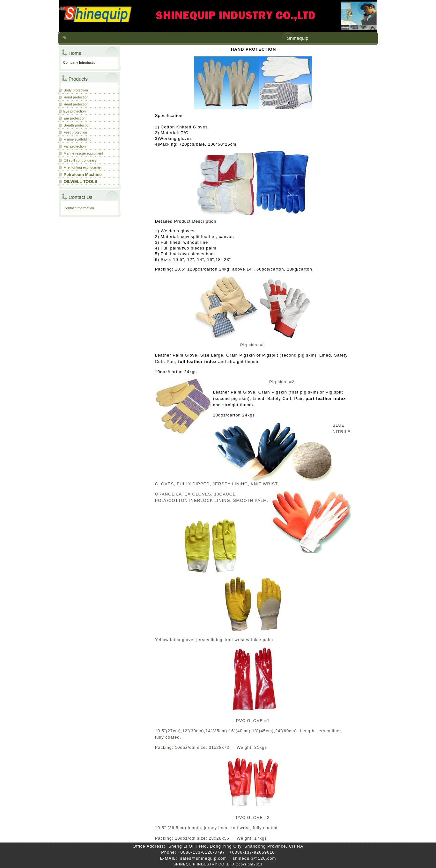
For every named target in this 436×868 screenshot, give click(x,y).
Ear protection (75, 118)
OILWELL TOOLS (81, 181)
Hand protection (76, 97)
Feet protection (75, 132)
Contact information (79, 208)
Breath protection (77, 125)
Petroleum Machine (83, 174)
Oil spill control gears (80, 160)
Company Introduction (80, 62)
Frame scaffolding (78, 139)
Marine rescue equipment (83, 153)
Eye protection (75, 111)
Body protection (76, 90)
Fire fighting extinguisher (83, 167)
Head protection (76, 104)
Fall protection (75, 146)
